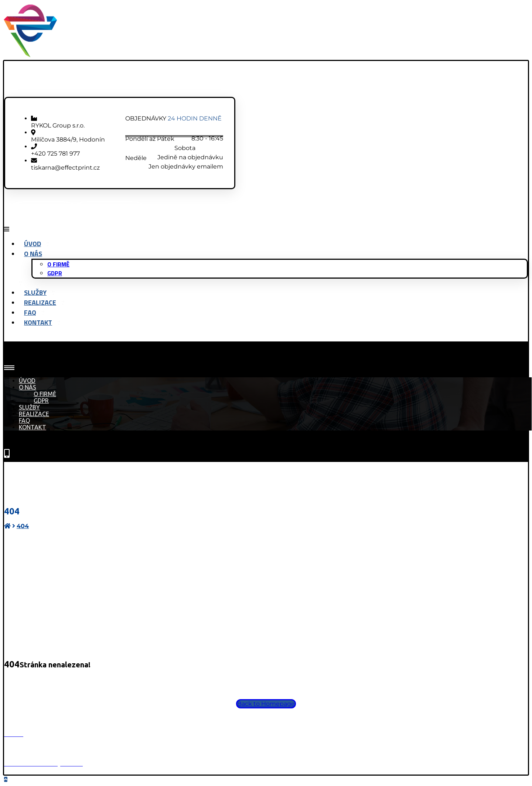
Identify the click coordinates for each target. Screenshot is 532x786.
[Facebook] (43, 209)
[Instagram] (110, 209)
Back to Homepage (266, 704)
